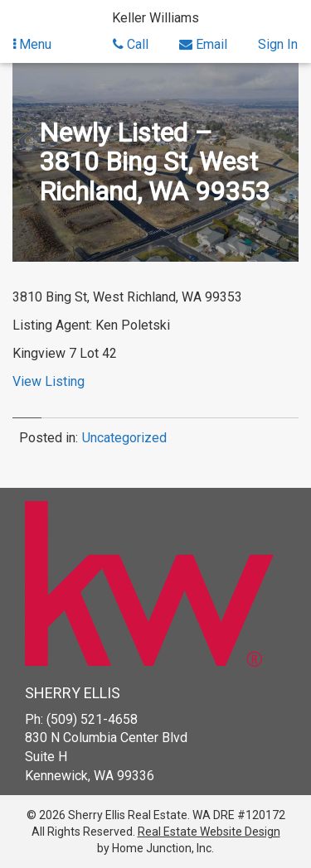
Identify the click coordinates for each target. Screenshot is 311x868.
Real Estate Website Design (209, 832)
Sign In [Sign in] (278, 44)
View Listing (49, 381)
